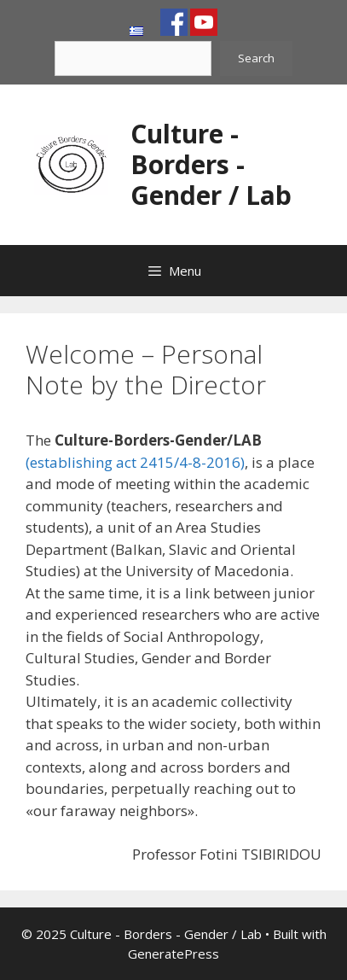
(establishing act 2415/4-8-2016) (135, 462)
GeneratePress (173, 954)
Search (256, 58)
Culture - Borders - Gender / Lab (211, 164)
